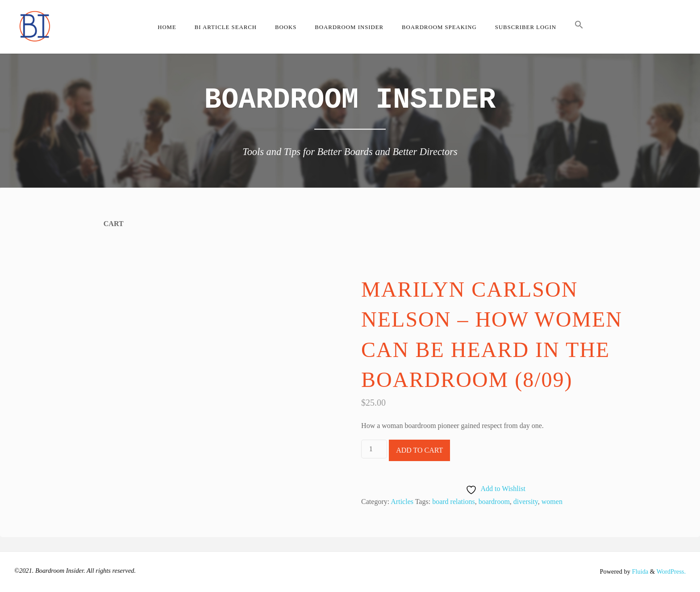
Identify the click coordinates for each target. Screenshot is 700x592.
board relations (454, 502)
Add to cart (419, 450)
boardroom (494, 502)
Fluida (639, 571)
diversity (526, 502)
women (552, 502)
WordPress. (671, 571)
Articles (402, 502)
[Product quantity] (374, 449)
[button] (579, 27)
